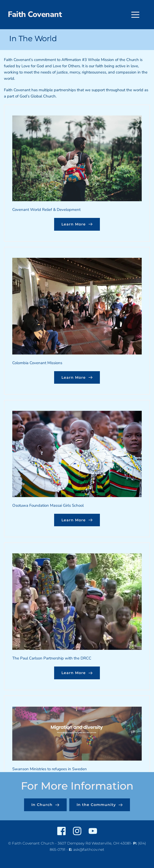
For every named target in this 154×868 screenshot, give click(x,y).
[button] (135, 15)
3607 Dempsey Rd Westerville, (85, 843)
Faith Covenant (35, 14)
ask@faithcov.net (89, 849)
